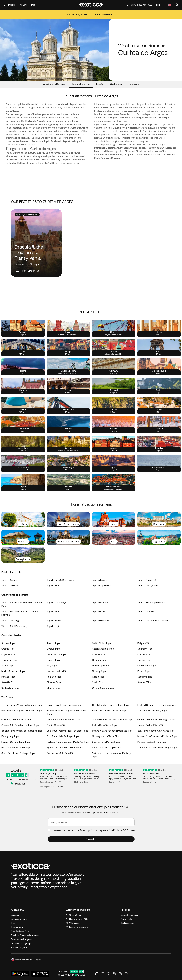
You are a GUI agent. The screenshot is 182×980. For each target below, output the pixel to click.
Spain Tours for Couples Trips (107, 748)
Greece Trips (53, 660)
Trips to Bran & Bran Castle (61, 580)
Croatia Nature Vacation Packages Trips (22, 705)
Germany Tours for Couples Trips (64, 720)
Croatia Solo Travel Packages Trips (64, 705)
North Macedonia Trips (13, 671)
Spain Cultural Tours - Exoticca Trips (65, 748)
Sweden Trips (144, 682)
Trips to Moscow (101, 621)
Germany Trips (9, 660)
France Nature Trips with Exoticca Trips (22, 711)
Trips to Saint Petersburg (14, 626)
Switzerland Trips (10, 688)
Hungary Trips (99, 660)
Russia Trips (98, 677)
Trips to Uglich (54, 626)
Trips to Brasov (100, 580)
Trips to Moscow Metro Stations (154, 621)
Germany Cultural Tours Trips (16, 720)
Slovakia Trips (8, 682)
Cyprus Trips (53, 649)
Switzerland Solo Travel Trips (61, 753)
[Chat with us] (91, 869)
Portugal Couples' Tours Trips (16, 748)
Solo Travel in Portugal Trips (106, 742)
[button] (91, 846)
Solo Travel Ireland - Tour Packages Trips (67, 731)
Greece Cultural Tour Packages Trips (156, 720)
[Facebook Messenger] (91, 882)
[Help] (158, 5)
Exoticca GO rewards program (25, 890)
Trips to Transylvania (148, 586)
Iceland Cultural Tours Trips (151, 725)
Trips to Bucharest (147, 580)
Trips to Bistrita (9, 580)
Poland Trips (144, 671)
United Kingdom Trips (103, 688)
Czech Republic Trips (103, 649)
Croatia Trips (8, 649)
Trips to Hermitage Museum (152, 603)
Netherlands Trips (147, 666)
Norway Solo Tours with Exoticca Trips (157, 736)
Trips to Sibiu (53, 586)
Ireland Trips (8, 666)
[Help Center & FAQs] (91, 873)
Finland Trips (99, 654)
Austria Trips (53, 643)
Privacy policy (87, 837)
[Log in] (176, 5)
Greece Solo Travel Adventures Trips (20, 725)
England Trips (8, 654)
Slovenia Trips (54, 682)
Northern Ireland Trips (58, 671)
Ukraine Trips (53, 688)
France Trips (144, 654)
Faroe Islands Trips (56, 654)
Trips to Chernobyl (56, 603)
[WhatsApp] (91, 878)
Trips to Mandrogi (10, 621)
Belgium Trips (144, 643)
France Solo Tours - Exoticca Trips (110, 711)
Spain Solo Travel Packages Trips (18, 753)
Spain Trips (98, 682)
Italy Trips (52, 666)
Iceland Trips (144, 660)
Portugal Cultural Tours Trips (152, 742)
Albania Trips (8, 643)
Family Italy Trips (10, 736)
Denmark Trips (145, 649)
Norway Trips (99, 671)
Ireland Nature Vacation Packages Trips (112, 731)
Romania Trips (54, 677)
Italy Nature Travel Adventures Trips (156, 731)
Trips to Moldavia (10, 586)
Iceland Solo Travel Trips (105, 725)
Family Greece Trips (57, 725)
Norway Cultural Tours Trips (16, 742)
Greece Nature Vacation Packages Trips (113, 720)
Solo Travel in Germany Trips (152, 711)
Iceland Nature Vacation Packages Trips (22, 731)
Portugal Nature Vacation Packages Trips (68, 742)
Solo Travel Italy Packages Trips (63, 736)
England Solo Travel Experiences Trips (157, 705)
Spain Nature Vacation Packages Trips (157, 748)
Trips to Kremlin (146, 612)
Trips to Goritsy (100, 603)
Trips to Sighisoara (102, 586)
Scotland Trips (145, 677)
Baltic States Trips (101, 643)
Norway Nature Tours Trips (106, 736)
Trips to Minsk (54, 621)
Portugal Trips (8, 677)
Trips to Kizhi (99, 612)
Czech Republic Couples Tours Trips (110, 705)
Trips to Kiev (53, 612)
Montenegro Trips (101, 666)
